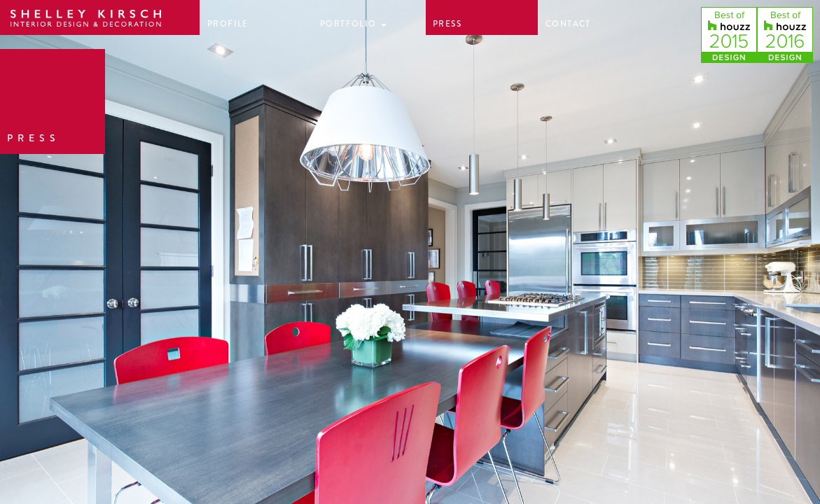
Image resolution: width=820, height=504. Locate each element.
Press (447, 24)
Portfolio (353, 24)
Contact (568, 24)
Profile (228, 24)
